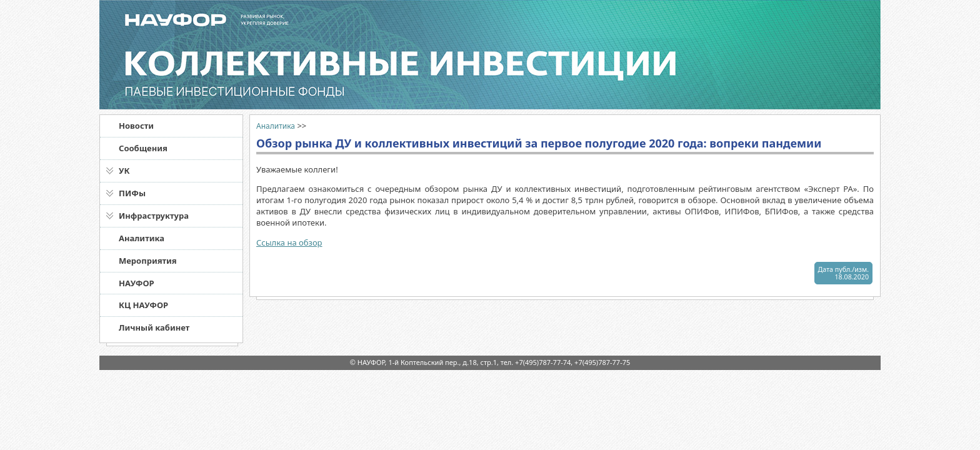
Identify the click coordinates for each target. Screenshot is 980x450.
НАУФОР (137, 283)
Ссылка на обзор (289, 242)
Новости (136, 126)
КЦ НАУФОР (143, 305)
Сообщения (143, 148)
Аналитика (142, 238)
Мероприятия (148, 261)
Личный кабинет (154, 327)
